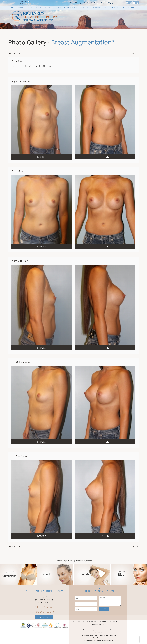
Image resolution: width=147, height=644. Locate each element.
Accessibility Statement (98, 624)
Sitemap (122, 621)
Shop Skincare (100, 8)
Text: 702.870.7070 (44, 612)
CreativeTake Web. (108, 640)
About (21, 8)
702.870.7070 (26, 4)
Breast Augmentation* (83, 43)
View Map (44, 617)
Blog (109, 621)
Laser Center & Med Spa (67, 8)
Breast (49, 8)
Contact (114, 8)
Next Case (135, 53)
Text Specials (128, 8)
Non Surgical (102, 621)
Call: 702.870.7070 (44, 607)
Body (39, 8)
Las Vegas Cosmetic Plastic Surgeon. (103, 636)
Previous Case (15, 53)
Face (30, 8)
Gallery (85, 8)
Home (11, 8)
